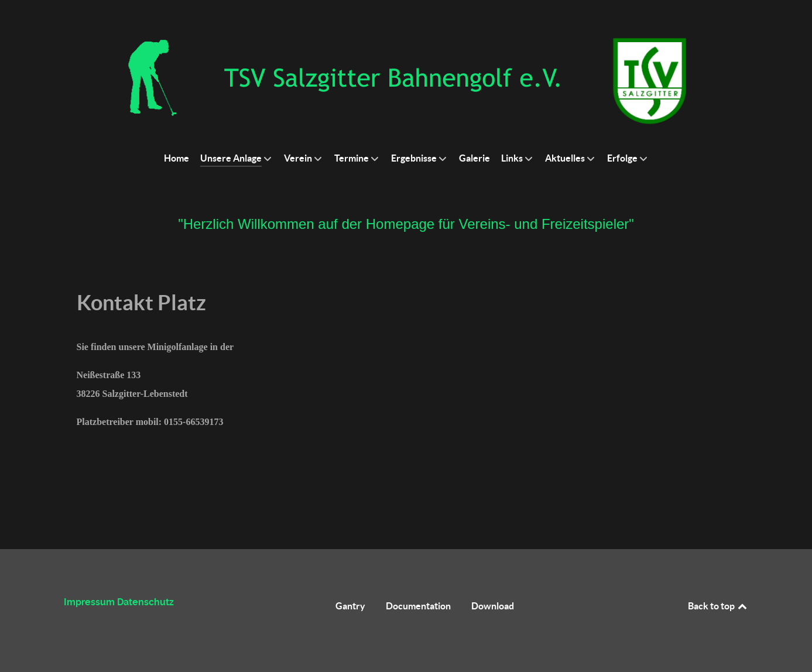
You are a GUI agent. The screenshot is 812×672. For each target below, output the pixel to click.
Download (493, 606)
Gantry (350, 606)
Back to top (718, 606)
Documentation (418, 606)
